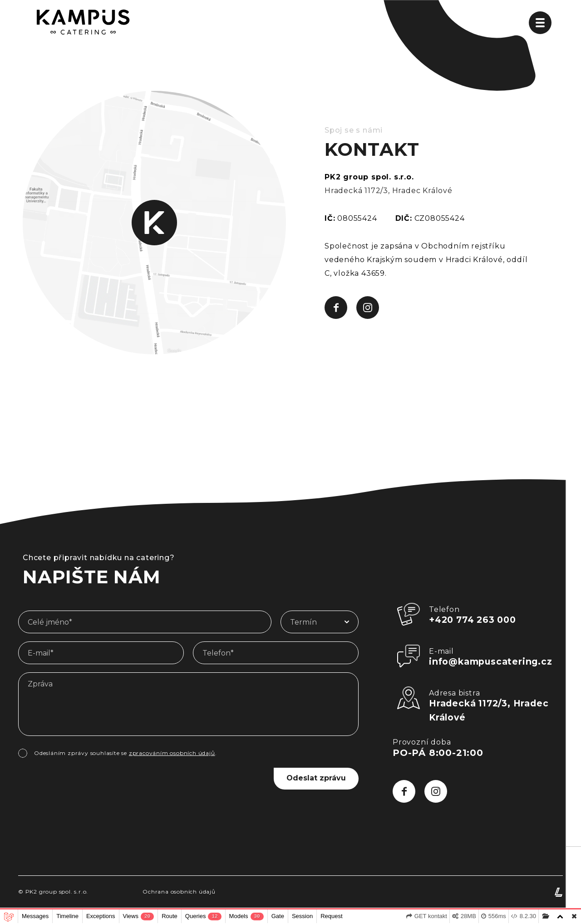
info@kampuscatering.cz (493, 662)
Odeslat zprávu (313, 778)
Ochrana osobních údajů (179, 893)
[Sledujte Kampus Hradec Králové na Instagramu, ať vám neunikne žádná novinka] (368, 308)
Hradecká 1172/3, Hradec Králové (389, 191)
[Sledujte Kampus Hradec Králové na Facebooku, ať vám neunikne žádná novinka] (336, 308)
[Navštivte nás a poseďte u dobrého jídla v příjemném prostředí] (154, 222)
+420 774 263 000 (475, 620)
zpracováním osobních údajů (172, 753)
